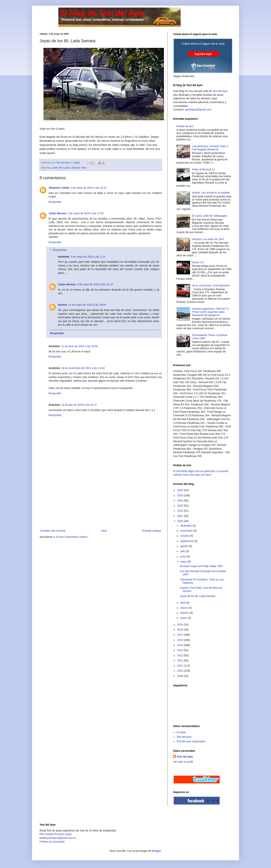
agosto (185, 546)
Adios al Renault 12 (203, 169)
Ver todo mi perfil (183, 762)
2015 (181, 645)
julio (183, 551)
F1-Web (181, 732)
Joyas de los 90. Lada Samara (198, 596)
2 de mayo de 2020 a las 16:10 (88, 188)
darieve (63, 305)
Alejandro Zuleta (59, 188)
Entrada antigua (152, 531)
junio (183, 556)
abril (183, 603)
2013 (181, 655)
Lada (55, 168)
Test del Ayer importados (191, 741)
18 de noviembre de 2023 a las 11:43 (83, 368)
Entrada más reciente (53, 531)
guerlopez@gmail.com (198, 109)
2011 (181, 666)
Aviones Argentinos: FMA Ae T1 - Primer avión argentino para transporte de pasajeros (211, 312)
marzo (184, 608)
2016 (181, 640)
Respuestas (59, 250)
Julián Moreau (57, 213)
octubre (185, 536)
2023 (181, 506)
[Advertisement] (101, 500)
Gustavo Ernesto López (58, 834)
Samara (76, 168)
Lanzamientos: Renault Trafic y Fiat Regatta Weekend (210, 148)
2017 (181, 635)
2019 (181, 625)
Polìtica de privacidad (52, 842)
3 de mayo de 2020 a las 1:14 (88, 257)
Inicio (104, 531)
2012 (181, 661)
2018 (181, 630)
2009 (181, 676)
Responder (55, 202)
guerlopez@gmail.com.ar (61, 838)
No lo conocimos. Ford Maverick (211, 286)
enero (184, 618)
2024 (181, 501)
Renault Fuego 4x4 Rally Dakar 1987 (201, 566)
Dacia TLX (198, 262)
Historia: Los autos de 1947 (208, 239)
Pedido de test (185, 126)
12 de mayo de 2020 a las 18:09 (87, 305)
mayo (184, 562)
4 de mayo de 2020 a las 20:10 (95, 284)
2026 (181, 490)
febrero (185, 613)
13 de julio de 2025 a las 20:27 (79, 405)
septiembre (187, 541)
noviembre (187, 531)
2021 (181, 516)
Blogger (156, 851)
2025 (181, 495)
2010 (181, 671)
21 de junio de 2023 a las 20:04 (80, 346)
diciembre (186, 526)
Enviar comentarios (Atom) (72, 537)
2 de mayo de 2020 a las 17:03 (85, 213)
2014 (181, 650)
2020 (181, 521)
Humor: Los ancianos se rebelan (211, 193)
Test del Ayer (220, 91)
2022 (181, 511)
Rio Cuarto (65, 168)
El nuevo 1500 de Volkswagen (210, 216)
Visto (84, 168)
